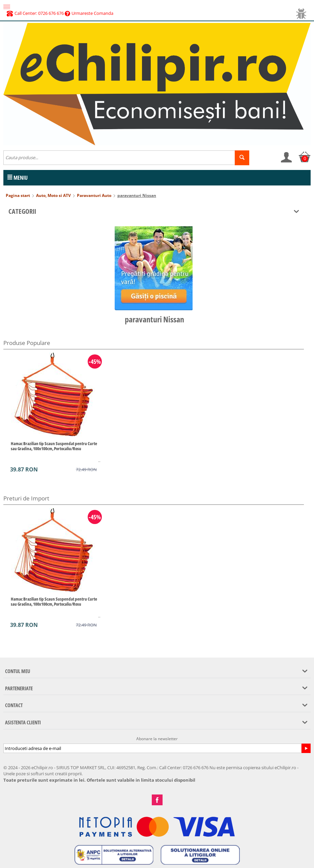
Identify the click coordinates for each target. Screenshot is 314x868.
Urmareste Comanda (89, 13)
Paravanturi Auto (94, 195)
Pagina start (18, 195)
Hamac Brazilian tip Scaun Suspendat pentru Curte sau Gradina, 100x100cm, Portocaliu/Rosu (54, 446)
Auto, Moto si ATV (53, 195)
